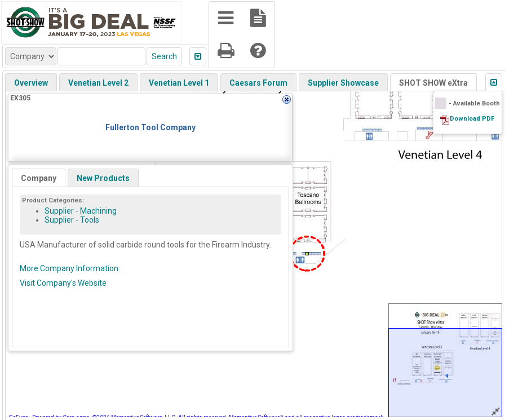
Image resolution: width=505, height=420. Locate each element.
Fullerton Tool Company (150, 127)
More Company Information (69, 268)
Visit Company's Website (63, 283)
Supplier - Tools (72, 220)
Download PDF (472, 119)
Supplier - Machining (81, 211)
